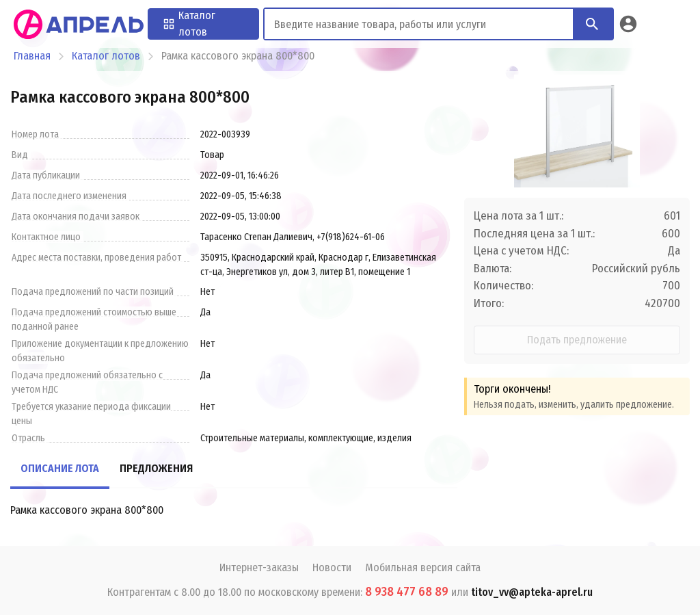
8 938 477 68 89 (407, 592)
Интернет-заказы (259, 567)
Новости (332, 567)
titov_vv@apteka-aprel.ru (532, 592)
